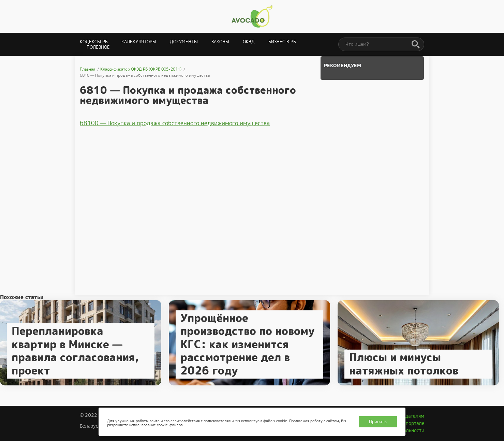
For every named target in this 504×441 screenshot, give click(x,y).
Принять (378, 422)
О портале (413, 423)
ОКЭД (249, 42)
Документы (184, 42)
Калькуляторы (139, 42)
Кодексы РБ (94, 42)
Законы (220, 42)
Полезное (98, 47)
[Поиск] (416, 45)
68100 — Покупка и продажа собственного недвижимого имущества (175, 123)
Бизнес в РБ (282, 42)
